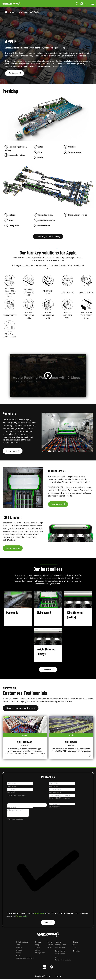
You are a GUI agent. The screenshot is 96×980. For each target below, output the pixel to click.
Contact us (76, 952)
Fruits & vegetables (24, 12)
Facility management (75, 152)
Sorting (41, 147)
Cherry (18, 954)
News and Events (61, 946)
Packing (41, 158)
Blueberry (19, 951)
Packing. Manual (14, 226)
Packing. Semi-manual (46, 215)
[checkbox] (48, 873)
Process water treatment (17, 155)
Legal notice (39, 914)
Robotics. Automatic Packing (77, 215)
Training (49, 949)
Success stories (60, 955)
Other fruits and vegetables (25, 959)
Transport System (44, 226)
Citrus (18, 957)
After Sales (50, 946)
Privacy (58, 977)
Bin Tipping (12, 215)
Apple (18, 946)
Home (11, 12)
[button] (27, 805)
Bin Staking (71, 147)
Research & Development (63, 961)
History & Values (60, 949)
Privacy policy (22, 917)
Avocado (19, 949)
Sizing (40, 152)
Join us (75, 946)
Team (75, 949)
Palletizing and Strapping (46, 220)
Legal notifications (43, 977)
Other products (40, 954)
